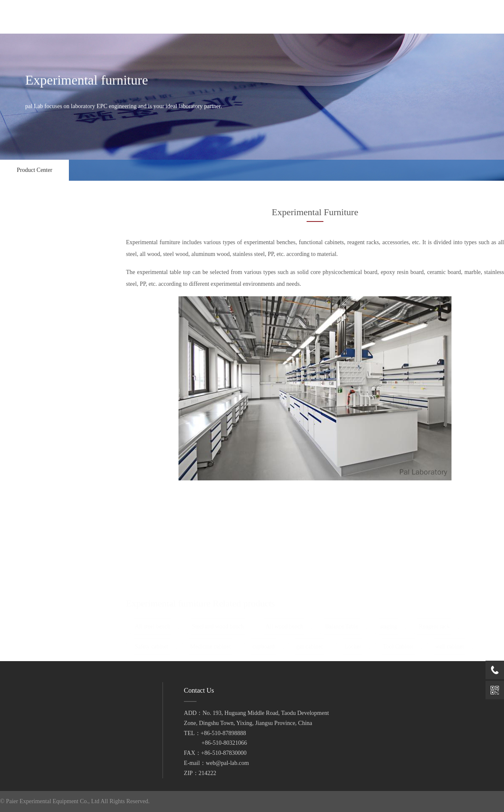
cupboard (22, 449)
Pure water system (47, 598)
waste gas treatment (47, 577)
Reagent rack (26, 398)
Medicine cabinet (31, 432)
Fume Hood (47, 250)
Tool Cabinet (25, 501)
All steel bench (29, 312)
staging (19, 381)
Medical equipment (47, 620)
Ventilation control (47, 271)
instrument (47, 641)
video (15, 728)
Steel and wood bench (37, 329)
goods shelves (28, 536)
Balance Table (27, 363)
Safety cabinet (28, 415)
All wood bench (30, 346)
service (17, 715)
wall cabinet (25, 518)
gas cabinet (25, 467)
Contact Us (22, 742)
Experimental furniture (47, 293)
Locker (18, 484)
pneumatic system (47, 555)
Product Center (34, 170)
